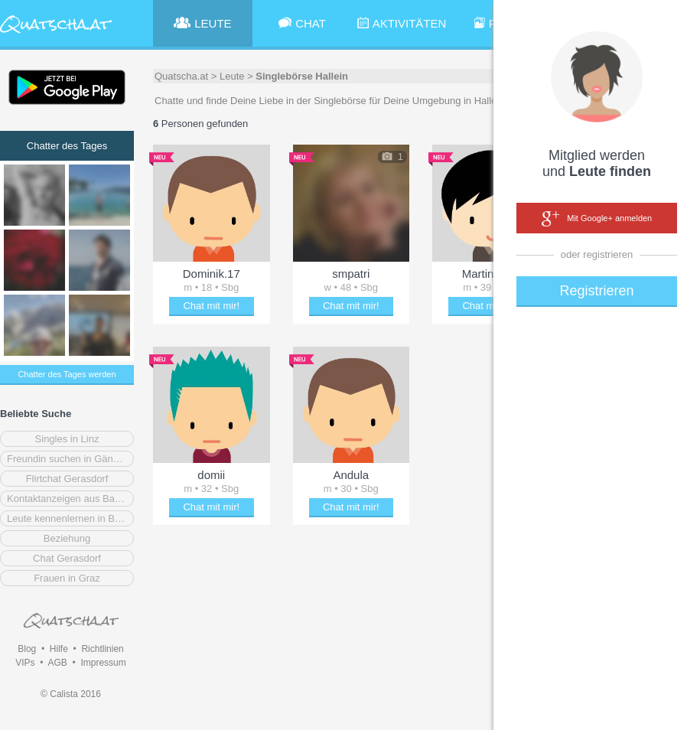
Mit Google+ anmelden (597, 219)
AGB (57, 663)
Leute (232, 76)
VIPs (25, 663)
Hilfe (59, 649)
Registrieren (596, 291)
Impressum (103, 663)
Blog (27, 649)
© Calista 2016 (71, 694)
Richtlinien (102, 649)
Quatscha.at (181, 76)
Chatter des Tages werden (67, 374)
